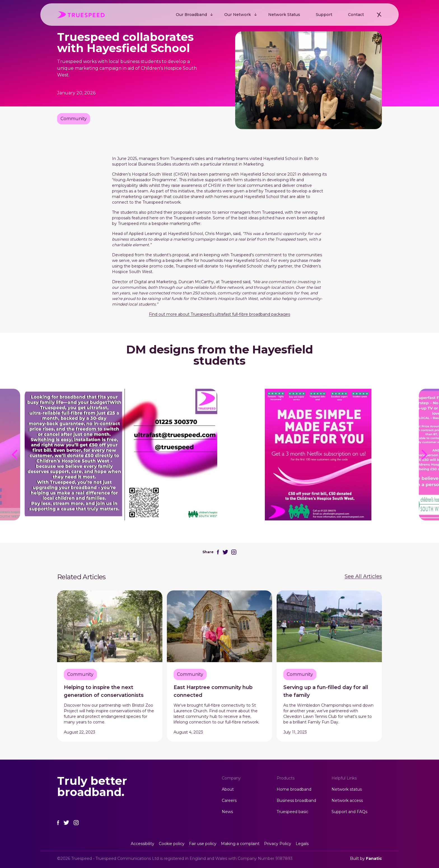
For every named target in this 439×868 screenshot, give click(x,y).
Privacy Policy (278, 844)
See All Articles (363, 576)
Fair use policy (203, 844)
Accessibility (143, 844)
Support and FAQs (349, 812)
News (227, 812)
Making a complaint (240, 844)
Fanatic (374, 858)
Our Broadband (191, 15)
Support (324, 15)
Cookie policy (172, 844)
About (228, 789)
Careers (229, 800)
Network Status (284, 15)
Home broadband (294, 789)
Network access (347, 800)
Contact (356, 15)
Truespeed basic (292, 812)
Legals (302, 844)
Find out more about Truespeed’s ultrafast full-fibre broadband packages (219, 314)
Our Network (238, 15)
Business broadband (296, 800)
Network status (347, 789)
